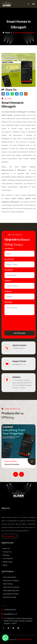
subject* (8, 281)
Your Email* (9, 270)
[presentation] (19, 321)
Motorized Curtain (10, 597)
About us (6, 548)
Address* (8, 291)
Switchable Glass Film (11, 590)
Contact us (7, 552)
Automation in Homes (11, 594)
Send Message (19, 333)
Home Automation (12, 464)
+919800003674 (19, 348)
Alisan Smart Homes (24, 639)
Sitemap (6, 555)
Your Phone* (9, 259)
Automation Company (11, 580)
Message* (8, 302)
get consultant (10, 536)
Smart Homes (8, 584)
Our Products (8, 558)
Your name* (9, 248)
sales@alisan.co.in (19, 364)
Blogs (5, 565)
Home (6, 33)
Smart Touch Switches (11, 587)
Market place (8, 562)
